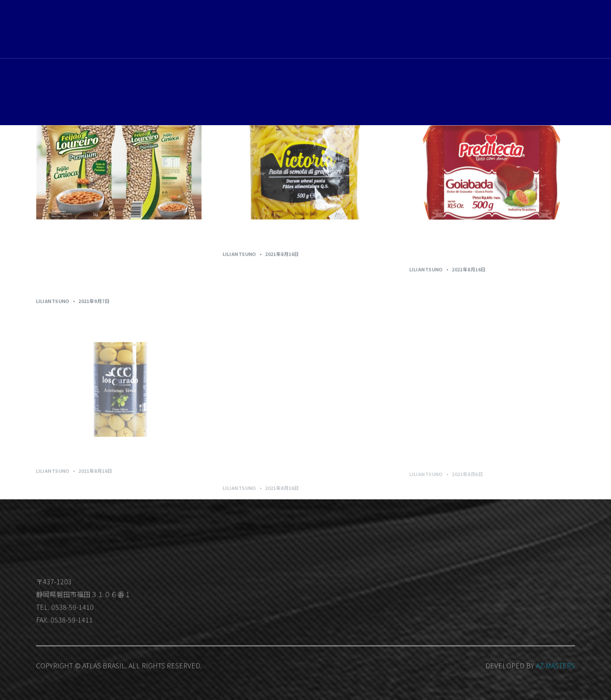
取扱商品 (404, 30)
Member (555, 31)
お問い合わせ (483, 31)
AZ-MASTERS (555, 677)
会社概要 (441, 30)
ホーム (371, 30)
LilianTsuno (53, 302)
